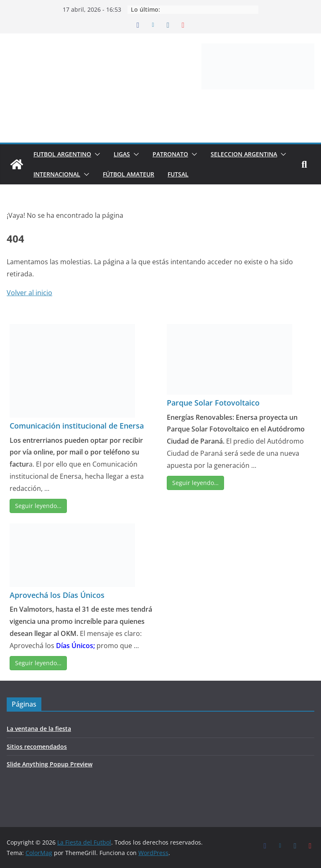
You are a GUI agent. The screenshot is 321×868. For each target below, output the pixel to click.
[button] (96, 154)
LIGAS (122, 154)
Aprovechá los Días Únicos (57, 595)
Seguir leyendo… (38, 506)
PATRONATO (170, 154)
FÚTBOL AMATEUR (129, 174)
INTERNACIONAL (57, 174)
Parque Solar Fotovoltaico (213, 403)
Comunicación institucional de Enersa (77, 426)
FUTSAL (178, 174)
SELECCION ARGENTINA (244, 154)
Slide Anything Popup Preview (50, 764)
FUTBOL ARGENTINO (62, 154)
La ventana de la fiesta (39, 729)
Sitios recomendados (37, 747)
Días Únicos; (75, 646)
